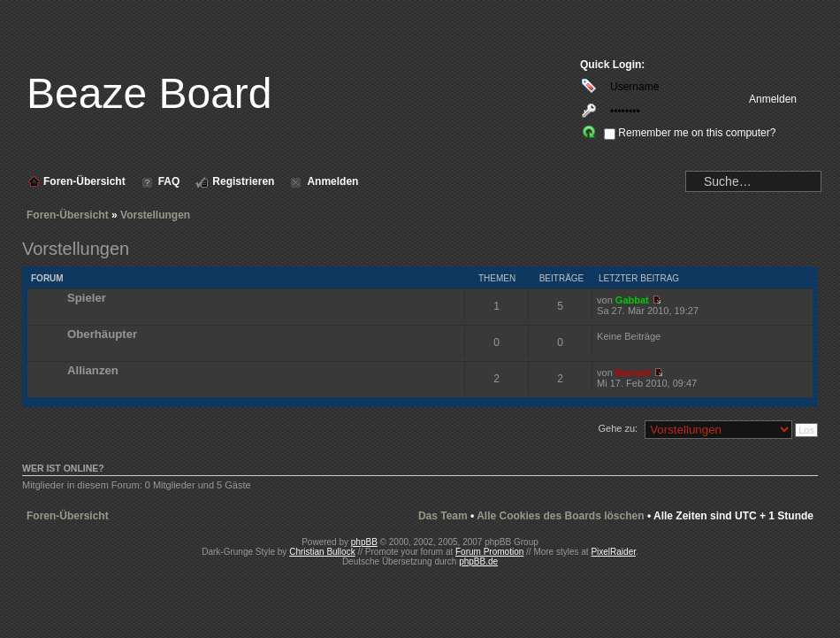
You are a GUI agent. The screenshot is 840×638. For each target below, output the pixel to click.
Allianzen (93, 370)
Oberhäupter (102, 334)
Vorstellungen (155, 215)
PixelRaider (613, 552)
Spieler (87, 298)
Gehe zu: (618, 428)
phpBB (364, 542)
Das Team (443, 516)
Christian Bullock (322, 552)
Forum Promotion (489, 552)
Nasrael (633, 373)
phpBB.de (478, 561)
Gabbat (632, 300)
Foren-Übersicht (68, 215)
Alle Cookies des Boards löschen (560, 516)
